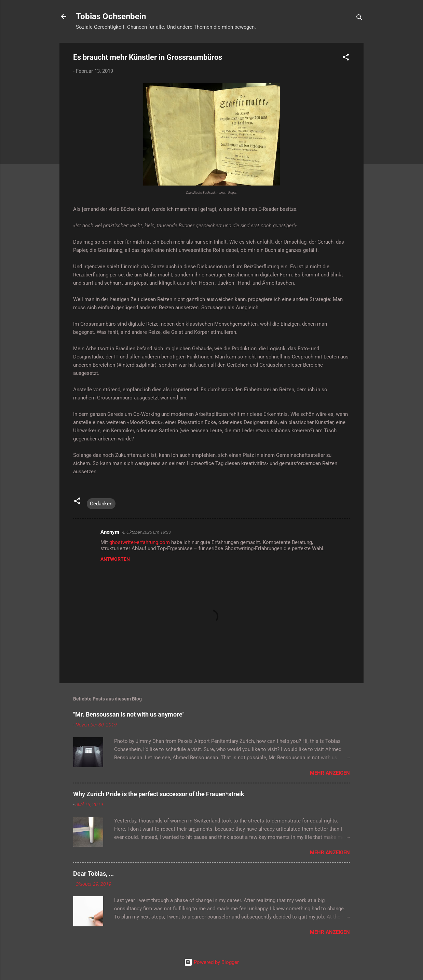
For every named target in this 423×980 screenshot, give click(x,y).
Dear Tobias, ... (93, 874)
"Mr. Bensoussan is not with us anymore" (129, 714)
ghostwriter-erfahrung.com (140, 542)
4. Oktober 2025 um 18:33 (146, 532)
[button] (346, 58)
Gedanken (101, 504)
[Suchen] (359, 19)
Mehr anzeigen (330, 773)
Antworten (115, 559)
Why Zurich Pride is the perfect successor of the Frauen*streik (159, 794)
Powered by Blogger (211, 962)
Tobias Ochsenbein (111, 16)
